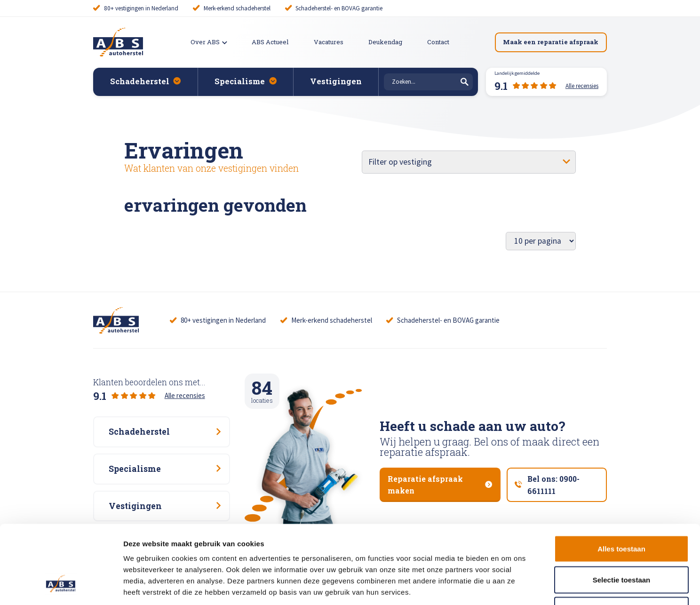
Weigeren (621, 543)
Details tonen (508, 586)
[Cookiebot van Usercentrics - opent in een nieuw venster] (61, 587)
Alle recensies (185, 395)
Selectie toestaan (622, 513)
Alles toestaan (621, 482)
